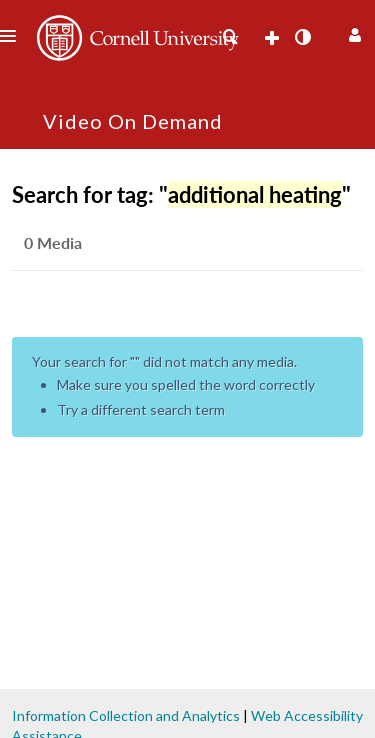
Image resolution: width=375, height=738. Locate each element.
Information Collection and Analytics (126, 715)
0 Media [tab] (53, 242)
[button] (352, 32)
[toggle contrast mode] (302, 37)
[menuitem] (230, 37)
